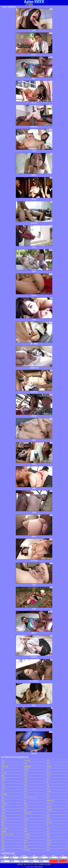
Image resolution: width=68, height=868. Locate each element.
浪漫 (3, 813)
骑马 (48, 764)
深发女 (4, 779)
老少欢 (26, 819)
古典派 (49, 841)
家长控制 (48, 864)
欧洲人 (4, 816)
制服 (48, 835)
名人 (3, 791)
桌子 (48, 813)
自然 (26, 807)
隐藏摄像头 (28, 767)
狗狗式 (4, 810)
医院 (26, 776)
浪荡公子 (50, 810)
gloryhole (27, 760)
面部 (3, 825)
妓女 (48, 847)
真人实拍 (27, 850)
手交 (26, 764)
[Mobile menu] (2, 3)
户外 (26, 822)
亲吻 (26, 782)
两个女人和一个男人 (8, 835)
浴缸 (3, 764)
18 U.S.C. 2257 (33, 864)
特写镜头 (5, 794)
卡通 (3, 785)
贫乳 (48, 788)
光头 (3, 760)
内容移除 (41, 864)
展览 (3, 822)
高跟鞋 (26, 770)
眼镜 (3, 850)
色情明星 (27, 835)
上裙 (48, 838)
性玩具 (49, 773)
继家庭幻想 (50, 801)
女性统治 (5, 828)
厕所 (48, 831)
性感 (48, 776)
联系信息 (20, 864)
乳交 (48, 828)
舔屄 (26, 847)
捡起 (26, 828)
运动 (48, 794)
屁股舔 (49, 767)
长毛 (26, 794)
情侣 (3, 801)
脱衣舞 (49, 807)
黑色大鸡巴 (5, 767)
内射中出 (5, 804)
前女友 (4, 819)
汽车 (3, 782)
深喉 (3, 807)
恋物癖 (4, 831)
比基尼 (4, 773)
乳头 (26, 810)
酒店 (26, 779)
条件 (25, 864)
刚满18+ (49, 822)
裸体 (26, 804)
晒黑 (48, 816)
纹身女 (49, 819)
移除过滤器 (63, 861)
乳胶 (26, 785)
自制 (26, 773)
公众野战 (27, 838)
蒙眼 (3, 776)
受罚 (26, 841)
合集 (3, 797)
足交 (3, 844)
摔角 (48, 850)
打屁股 (49, 791)
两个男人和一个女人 (31, 797)
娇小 (26, 825)
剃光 (48, 779)
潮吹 (48, 797)
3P (48, 825)
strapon (49, 804)
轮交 (3, 847)
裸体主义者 (28, 813)
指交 (3, 838)
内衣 (26, 791)
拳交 (3, 841)
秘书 (48, 770)
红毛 (48, 760)
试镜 (3, 788)
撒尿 (26, 831)
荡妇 (48, 785)
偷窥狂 (49, 844)
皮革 (26, 788)
